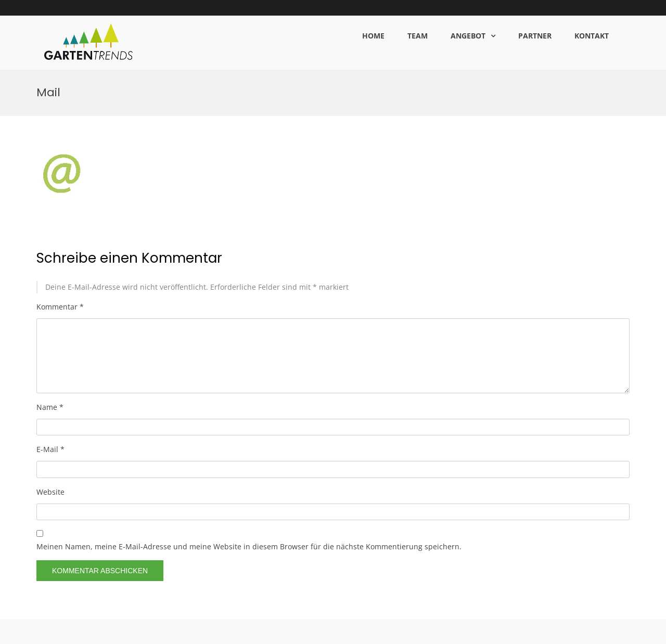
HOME (373, 36)
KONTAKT (592, 36)
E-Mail (50, 379)
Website (50, 422)
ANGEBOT (468, 36)
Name (50, 337)
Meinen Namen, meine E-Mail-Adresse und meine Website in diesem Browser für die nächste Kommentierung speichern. (249, 476)
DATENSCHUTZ (528, 632)
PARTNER (535, 36)
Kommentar (60, 236)
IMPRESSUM (576, 632)
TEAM (418, 36)
